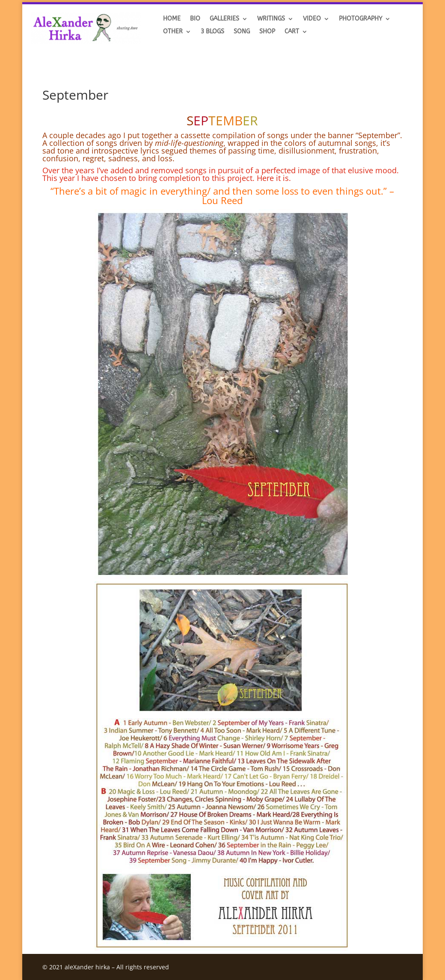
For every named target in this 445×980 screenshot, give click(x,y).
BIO (195, 19)
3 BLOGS (212, 32)
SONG (242, 32)
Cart (292, 32)
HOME (172, 19)
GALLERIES (224, 19)
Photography (360, 19)
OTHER (173, 32)
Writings (271, 19)
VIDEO (312, 19)
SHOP (267, 32)
